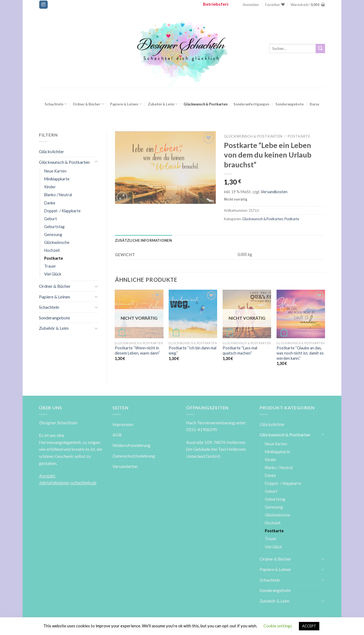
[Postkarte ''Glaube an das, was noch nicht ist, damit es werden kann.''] (301, 314)
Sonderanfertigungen (251, 104)
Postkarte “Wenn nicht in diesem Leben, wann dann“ (137, 350)
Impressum (123, 424)
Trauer (50, 266)
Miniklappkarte (57, 179)
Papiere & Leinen (126, 104)
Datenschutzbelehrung (134, 456)
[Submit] (320, 49)
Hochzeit (52, 250)
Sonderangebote (290, 104)
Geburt (51, 219)
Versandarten (125, 466)
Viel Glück (53, 274)
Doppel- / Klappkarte (62, 211)
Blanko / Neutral (58, 195)
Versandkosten (274, 192)
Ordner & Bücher (88, 104)
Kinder (50, 187)
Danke (50, 203)
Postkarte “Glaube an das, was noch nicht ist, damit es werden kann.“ (300, 353)
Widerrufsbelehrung (131, 445)
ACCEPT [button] (309, 626)
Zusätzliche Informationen (143, 240)
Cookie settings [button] (278, 626)
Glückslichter (51, 151)
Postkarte (54, 258)
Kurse (315, 104)
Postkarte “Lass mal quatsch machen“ (240, 350)
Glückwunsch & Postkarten (206, 104)
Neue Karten (55, 171)
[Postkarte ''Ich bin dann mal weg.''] (193, 314)
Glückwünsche (57, 242)
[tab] (143, 240)
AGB (117, 435)
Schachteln (56, 104)
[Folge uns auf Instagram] (43, 5)
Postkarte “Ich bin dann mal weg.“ (192, 350)
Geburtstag (54, 227)
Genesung (53, 235)
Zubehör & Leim (163, 104)
